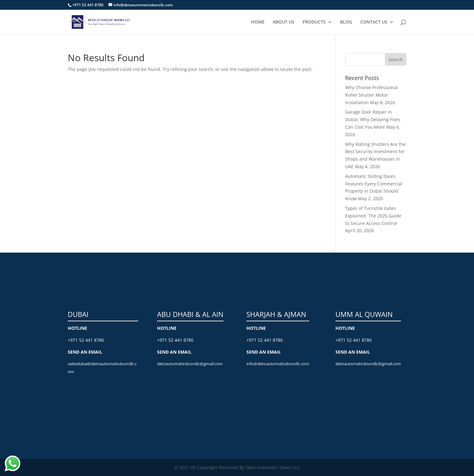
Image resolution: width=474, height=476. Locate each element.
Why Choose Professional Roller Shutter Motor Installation (371, 95)
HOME (258, 22)
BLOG (346, 22)
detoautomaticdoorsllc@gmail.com (190, 364)
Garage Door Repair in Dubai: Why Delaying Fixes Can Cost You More (373, 119)
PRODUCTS (314, 22)
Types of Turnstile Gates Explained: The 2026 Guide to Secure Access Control (373, 216)
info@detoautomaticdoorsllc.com (278, 364)
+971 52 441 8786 (86, 340)
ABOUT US (284, 22)
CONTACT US (374, 22)
